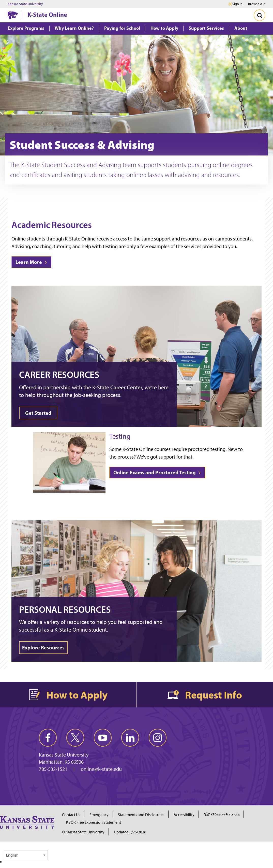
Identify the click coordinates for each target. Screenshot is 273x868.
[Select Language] (26, 855)
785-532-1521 (53, 769)
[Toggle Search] (260, 15)
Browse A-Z (257, 4)
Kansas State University (25, 4)
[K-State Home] (13, 15)
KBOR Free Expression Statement (94, 822)
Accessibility (184, 815)
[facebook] (48, 738)
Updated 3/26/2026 (130, 832)
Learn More (31, 262)
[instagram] (158, 738)
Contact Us (71, 815)
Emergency (99, 815)
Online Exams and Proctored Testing (157, 472)
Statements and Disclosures (141, 815)
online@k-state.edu (101, 769)
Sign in (237, 4)
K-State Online (47, 15)
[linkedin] (130, 738)
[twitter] (75, 738)
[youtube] (103, 738)
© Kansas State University (83, 832)
